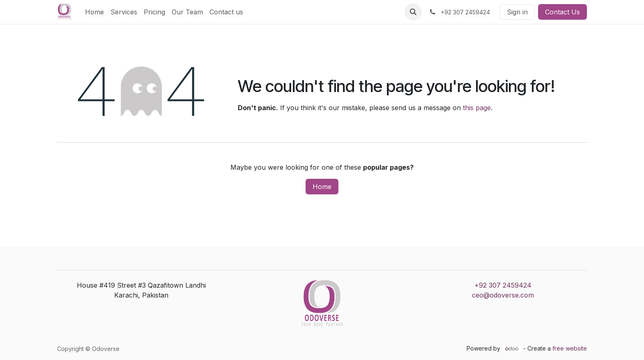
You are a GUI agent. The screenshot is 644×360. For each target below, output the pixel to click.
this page (477, 108)
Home (322, 187)
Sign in (517, 12)
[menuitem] (94, 12)
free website (570, 348)
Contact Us (562, 12)
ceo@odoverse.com (503, 295)
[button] (413, 12)
